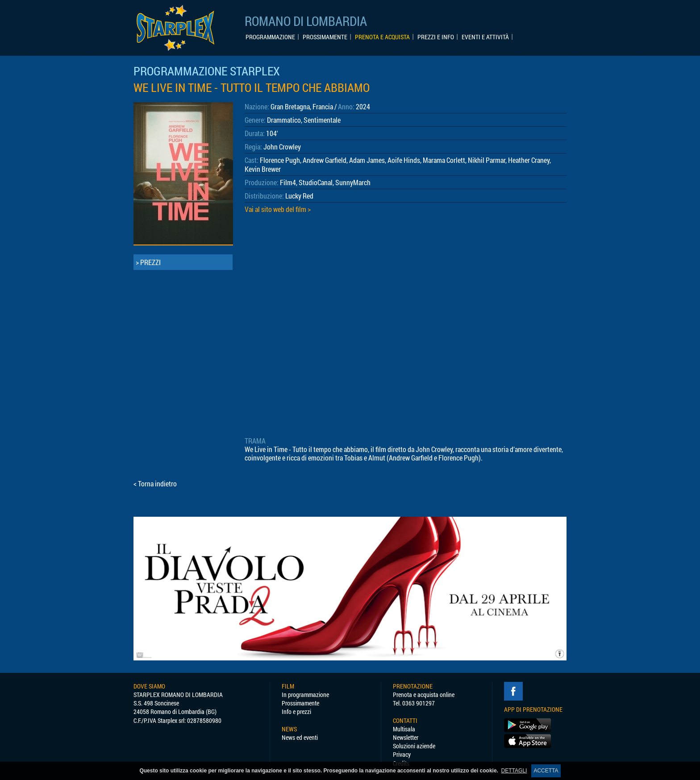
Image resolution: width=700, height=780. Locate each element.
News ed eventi (300, 737)
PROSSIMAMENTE (325, 37)
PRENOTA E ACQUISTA (382, 37)
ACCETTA (546, 771)
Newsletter (406, 737)
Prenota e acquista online (424, 695)
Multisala (404, 729)
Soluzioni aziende (414, 746)
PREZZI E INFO (436, 37)
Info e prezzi (296, 712)
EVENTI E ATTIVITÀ (485, 37)
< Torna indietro (155, 483)
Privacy (402, 754)
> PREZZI (148, 262)
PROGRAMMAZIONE (270, 37)
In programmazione (305, 695)
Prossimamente (300, 703)
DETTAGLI (514, 771)
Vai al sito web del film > (278, 209)
